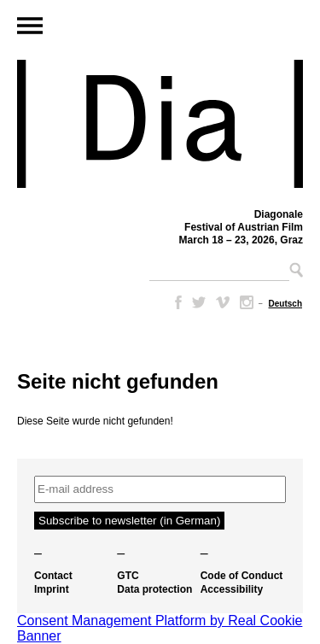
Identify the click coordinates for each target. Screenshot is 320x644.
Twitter (199, 302)
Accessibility (232, 589)
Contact (53, 576)
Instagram (247, 302)
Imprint (52, 589)
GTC (128, 576)
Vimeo (223, 302)
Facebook (175, 302)
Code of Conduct (242, 576)
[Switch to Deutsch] (285, 304)
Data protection (154, 589)
